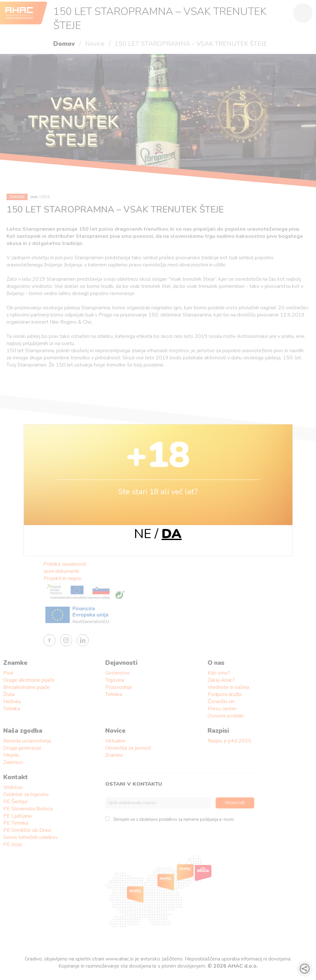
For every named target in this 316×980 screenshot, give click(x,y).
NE (143, 534)
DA (171, 534)
